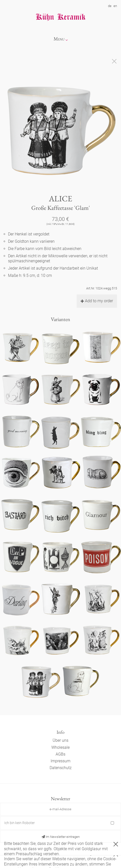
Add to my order (97, 301)
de (110, 6)
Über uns (60, 740)
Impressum (60, 761)
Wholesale (60, 747)
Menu (59, 39)
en (115, 6)
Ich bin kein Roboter (20, 823)
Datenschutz (61, 768)
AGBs (60, 754)
